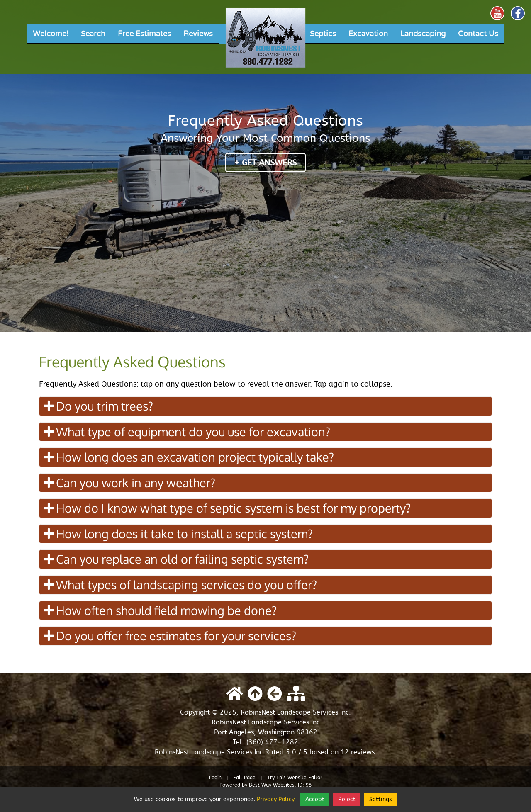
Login (215, 778)
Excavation (368, 34)
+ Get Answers (265, 163)
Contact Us (478, 34)
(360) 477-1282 (272, 742)
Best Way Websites (272, 785)
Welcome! (51, 34)
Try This (276, 778)
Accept (315, 799)
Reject (347, 799)
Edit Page (245, 778)
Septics (323, 34)
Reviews (198, 34)
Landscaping (423, 34)
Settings (381, 799)
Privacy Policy (276, 799)
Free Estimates (144, 34)
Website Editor (305, 778)
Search (93, 34)
